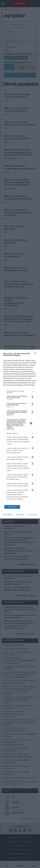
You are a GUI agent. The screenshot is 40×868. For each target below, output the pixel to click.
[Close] (36, 354)
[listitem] (20, 392)
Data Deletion (8, 514)
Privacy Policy (32, 514)
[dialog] (20, 434)
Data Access (20, 514)
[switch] (32, 397)
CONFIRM (12, 507)
